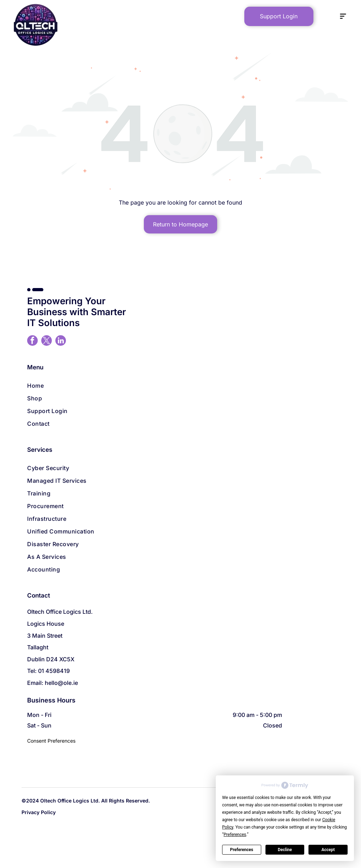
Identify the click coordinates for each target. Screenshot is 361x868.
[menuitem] (180, 386)
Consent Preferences (51, 741)
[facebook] (32, 341)
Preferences (242, 850)
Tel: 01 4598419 (48, 671)
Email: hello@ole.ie (53, 683)
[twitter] (47, 341)
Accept (328, 850)
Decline (285, 850)
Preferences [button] (235, 835)
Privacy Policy (39, 812)
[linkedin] (61, 341)
